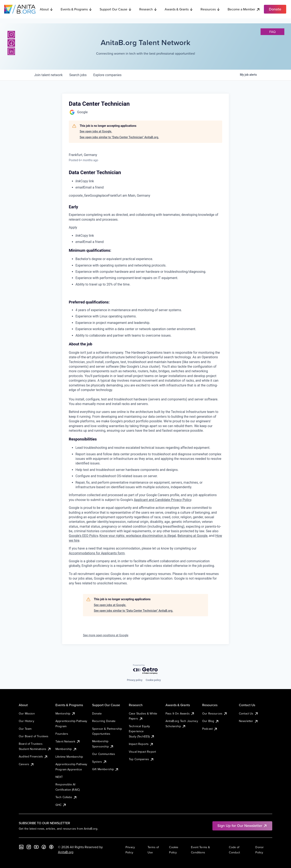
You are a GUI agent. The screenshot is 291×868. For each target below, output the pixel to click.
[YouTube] (36, 847)
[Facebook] (11, 43)
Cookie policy (153, 680)
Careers (26, 764)
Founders (62, 734)
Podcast (210, 729)
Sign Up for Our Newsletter (242, 826)
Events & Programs (76, 9)
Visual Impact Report (142, 752)
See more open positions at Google (106, 635)
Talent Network (68, 741)
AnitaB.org (66, 852)
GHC (61, 805)
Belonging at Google (193, 536)
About (46, 9)
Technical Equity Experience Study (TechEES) (142, 731)
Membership (66, 749)
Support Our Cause (116, 9)
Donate (97, 713)
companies (107, 75)
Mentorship (65, 713)
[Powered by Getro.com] (145, 669)
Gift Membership (105, 769)
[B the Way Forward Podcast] (51, 847)
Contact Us (249, 713)
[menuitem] (149, 181)
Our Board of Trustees (34, 736)
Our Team (25, 729)
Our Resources (215, 713)
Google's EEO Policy (83, 536)
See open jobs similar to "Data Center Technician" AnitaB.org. (119, 137)
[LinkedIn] (11, 51)
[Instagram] (11, 35)
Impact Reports (141, 744)
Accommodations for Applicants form (97, 553)
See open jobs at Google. (96, 131)
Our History (26, 721)
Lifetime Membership (69, 757)
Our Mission (27, 713)
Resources (210, 9)
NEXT (59, 777)
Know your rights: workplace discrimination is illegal (138, 536)
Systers (100, 762)
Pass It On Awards (180, 713)
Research (148, 9)
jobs (78, 75)
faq (272, 32)
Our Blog (211, 721)
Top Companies (141, 759)
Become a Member (244, 9)
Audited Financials (33, 756)
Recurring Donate (104, 721)
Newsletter (249, 721)
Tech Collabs (66, 797)
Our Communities (104, 754)
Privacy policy (135, 680)
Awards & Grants (179, 9)
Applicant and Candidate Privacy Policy (163, 500)
